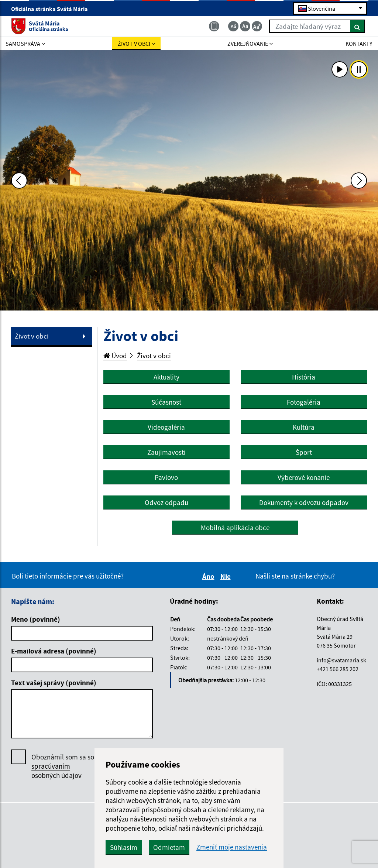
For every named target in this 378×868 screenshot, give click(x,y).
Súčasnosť (166, 402)
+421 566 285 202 (338, 669)
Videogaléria (166, 427)
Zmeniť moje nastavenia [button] (232, 847)
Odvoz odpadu (166, 502)
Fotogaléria (304, 402)
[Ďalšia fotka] (359, 181)
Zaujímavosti (166, 452)
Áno (209, 576)
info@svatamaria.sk (341, 660)
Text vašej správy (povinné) (54, 683)
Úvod (115, 356)
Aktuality (166, 377)
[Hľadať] (358, 26)
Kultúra (304, 427)
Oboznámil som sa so (63, 766)
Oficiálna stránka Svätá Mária (53, 9)
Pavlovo (166, 477)
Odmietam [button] (169, 847)
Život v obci (32, 336)
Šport (304, 452)
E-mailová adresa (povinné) (54, 651)
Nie (227, 576)
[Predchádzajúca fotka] (19, 181)
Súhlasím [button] (124, 847)
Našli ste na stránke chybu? (295, 576)
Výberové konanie (304, 477)
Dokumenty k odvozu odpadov (304, 502)
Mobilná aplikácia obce (235, 528)
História (304, 377)
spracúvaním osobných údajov (56, 771)
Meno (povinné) (36, 619)
